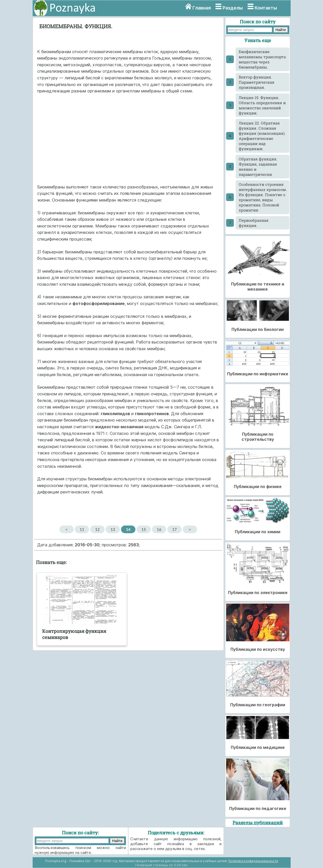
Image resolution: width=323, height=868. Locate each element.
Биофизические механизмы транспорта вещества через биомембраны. (262, 59)
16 (159, 529)
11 (82, 529)
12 (97, 529)
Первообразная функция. (254, 223)
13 (113, 529)
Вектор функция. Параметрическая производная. (257, 82)
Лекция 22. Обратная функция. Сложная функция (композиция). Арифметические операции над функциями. (262, 136)
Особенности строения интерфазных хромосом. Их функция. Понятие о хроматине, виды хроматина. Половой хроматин (263, 197)
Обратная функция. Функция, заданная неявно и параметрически (258, 167)
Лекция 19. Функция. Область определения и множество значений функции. (262, 105)
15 (144, 529)
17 (174, 529)
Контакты (266, 8)
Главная (202, 8)
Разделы (233, 8)
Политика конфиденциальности (253, 861)
